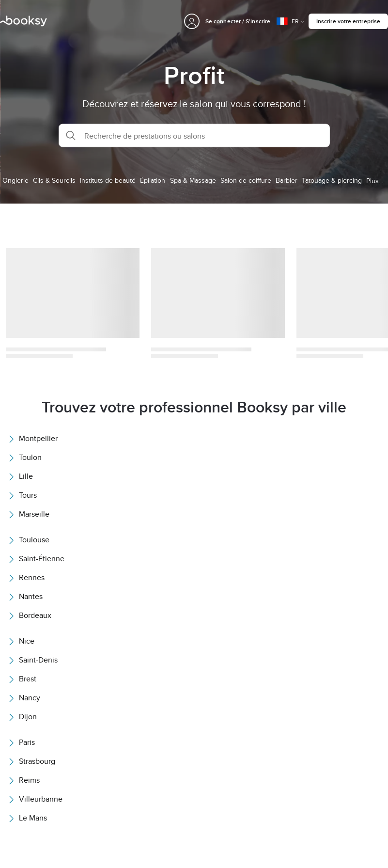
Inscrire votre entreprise (348, 21)
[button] (194, 136)
